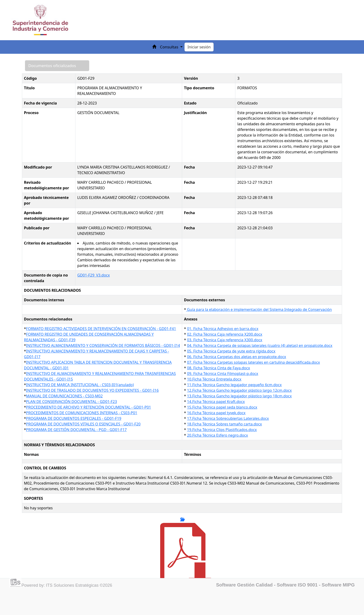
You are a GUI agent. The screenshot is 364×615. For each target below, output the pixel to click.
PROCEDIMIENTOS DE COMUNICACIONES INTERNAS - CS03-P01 (81, 413)
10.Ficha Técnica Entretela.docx (214, 379)
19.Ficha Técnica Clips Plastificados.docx (222, 430)
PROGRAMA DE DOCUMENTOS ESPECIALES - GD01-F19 (74, 418)
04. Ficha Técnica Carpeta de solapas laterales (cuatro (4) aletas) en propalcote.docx (260, 345)
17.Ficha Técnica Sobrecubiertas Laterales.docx (228, 418)
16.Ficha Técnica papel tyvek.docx (216, 413)
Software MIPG (338, 585)
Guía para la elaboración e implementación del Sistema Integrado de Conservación (259, 309)
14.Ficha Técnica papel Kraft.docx (216, 402)
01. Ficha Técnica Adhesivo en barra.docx (223, 329)
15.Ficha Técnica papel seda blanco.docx (222, 407)
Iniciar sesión (199, 47)
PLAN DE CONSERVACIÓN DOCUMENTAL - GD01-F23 (71, 402)
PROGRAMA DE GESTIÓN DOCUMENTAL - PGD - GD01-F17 (76, 430)
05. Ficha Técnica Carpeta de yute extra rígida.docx (231, 351)
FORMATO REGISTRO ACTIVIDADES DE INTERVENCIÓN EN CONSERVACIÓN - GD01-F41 (101, 329)
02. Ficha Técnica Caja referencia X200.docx (225, 334)
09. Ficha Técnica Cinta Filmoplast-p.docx (223, 374)
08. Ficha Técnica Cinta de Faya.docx (219, 368)
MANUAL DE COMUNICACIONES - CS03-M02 (64, 396)
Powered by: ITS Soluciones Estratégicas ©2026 (67, 585)
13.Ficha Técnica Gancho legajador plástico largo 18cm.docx (239, 396)
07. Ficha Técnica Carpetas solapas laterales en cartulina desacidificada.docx (253, 362)
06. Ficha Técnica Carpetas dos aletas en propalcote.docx (237, 357)
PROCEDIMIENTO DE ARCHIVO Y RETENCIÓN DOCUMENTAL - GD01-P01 (88, 407)
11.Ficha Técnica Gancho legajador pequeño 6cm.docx (234, 385)
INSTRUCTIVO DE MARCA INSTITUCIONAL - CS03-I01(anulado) (80, 385)
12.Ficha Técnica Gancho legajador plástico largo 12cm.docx (239, 390)
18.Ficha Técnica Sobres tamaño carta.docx (224, 424)
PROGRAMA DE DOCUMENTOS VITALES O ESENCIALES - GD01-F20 (83, 424)
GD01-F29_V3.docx (94, 275)
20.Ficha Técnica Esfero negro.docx (217, 435)
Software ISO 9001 (297, 585)
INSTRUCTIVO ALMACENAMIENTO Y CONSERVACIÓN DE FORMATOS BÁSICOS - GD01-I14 (103, 345)
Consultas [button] (170, 47)
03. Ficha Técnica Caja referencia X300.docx (225, 340)
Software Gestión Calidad (244, 585)
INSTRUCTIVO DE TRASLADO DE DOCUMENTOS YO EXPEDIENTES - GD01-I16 (92, 390)
